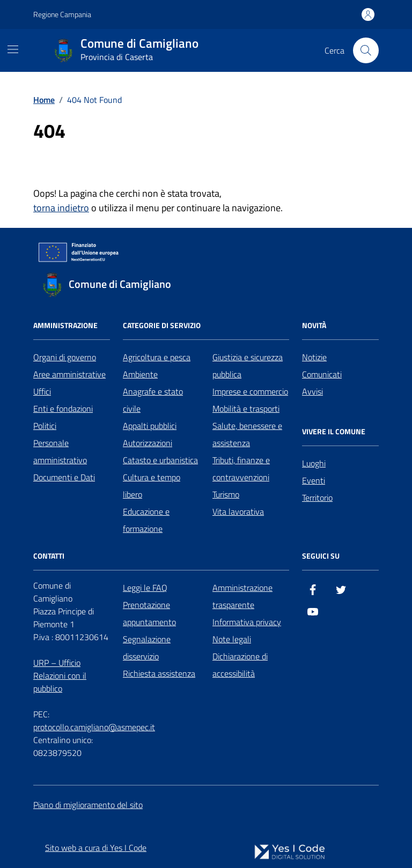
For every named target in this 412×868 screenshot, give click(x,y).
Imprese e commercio (250, 391)
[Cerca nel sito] (366, 50)
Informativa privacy (247, 622)
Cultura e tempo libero (152, 486)
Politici (45, 426)
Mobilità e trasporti (246, 409)
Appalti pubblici (150, 426)
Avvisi (312, 391)
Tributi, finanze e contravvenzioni (241, 469)
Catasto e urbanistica (160, 460)
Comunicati (322, 374)
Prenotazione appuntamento (149, 613)
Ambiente (140, 374)
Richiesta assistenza (159, 673)
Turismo (226, 494)
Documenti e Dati (64, 477)
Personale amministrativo (60, 451)
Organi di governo (65, 357)
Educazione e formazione (146, 520)
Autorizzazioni (148, 443)
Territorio (317, 498)
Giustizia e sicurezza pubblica (248, 366)
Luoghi (314, 463)
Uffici (42, 391)
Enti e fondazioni (63, 409)
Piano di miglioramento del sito (88, 805)
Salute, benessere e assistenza (247, 434)
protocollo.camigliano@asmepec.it (94, 727)
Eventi (314, 480)
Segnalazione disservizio (147, 648)
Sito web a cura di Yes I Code (96, 848)
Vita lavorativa (238, 511)
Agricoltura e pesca (157, 357)
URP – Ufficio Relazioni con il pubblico (60, 676)
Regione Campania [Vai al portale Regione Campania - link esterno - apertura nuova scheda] (62, 14)
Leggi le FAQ (145, 588)
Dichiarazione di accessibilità (240, 665)
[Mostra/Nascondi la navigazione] (13, 49)
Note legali (232, 639)
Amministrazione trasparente (242, 596)
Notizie (314, 357)
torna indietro (61, 208)
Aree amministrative (69, 374)
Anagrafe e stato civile (153, 400)
